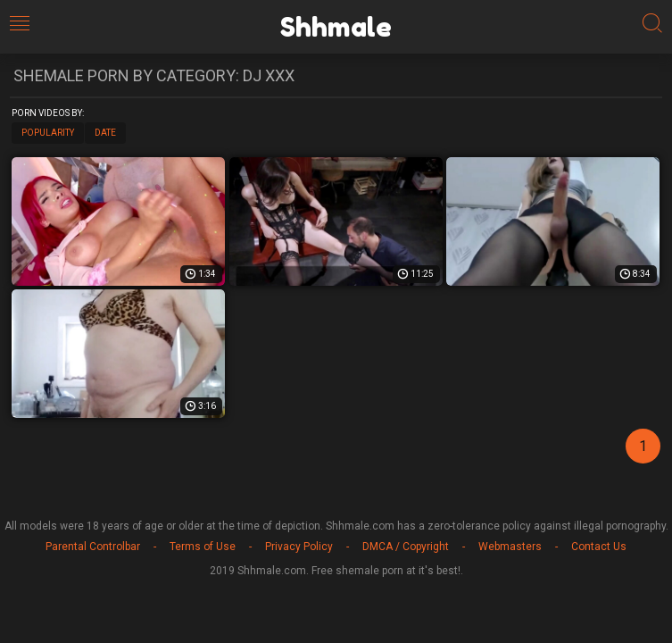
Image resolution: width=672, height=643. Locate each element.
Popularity (48, 133)
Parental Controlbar (93, 547)
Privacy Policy (299, 547)
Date (105, 133)
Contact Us (599, 547)
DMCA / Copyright (406, 547)
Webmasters (510, 547)
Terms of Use (203, 547)
